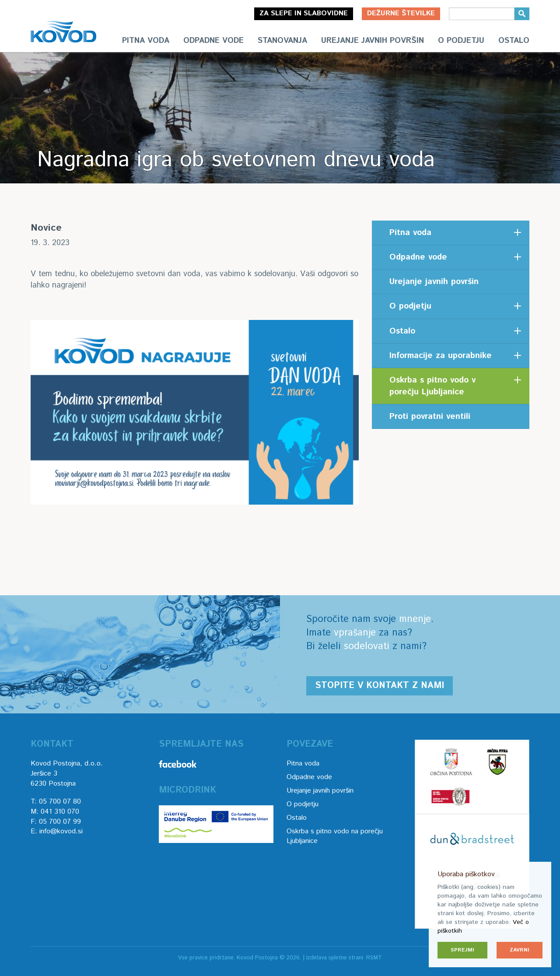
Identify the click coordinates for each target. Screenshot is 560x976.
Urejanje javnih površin (373, 41)
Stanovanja (282, 41)
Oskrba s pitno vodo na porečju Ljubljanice (335, 836)
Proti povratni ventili (430, 416)
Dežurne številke (401, 13)
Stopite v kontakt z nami (380, 686)
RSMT (374, 958)
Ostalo (514, 41)
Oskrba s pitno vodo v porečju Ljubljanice (432, 386)
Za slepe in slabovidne (304, 13)
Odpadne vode (213, 41)
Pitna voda (146, 41)
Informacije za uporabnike (441, 356)
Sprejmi (462, 950)
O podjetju (461, 41)
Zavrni (520, 950)
